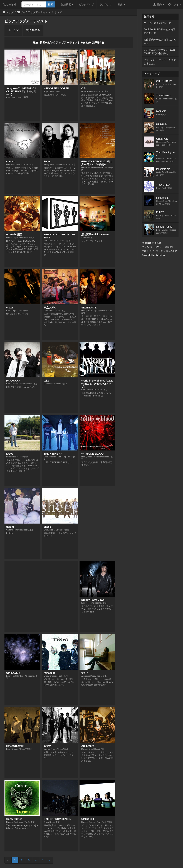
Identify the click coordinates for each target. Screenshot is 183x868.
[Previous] (8, 860)
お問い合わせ (171, 251)
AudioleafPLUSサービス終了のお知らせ (160, 31)
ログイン (175, 4)
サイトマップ (156, 251)
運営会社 (169, 247)
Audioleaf (9, 4)
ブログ (145, 251)
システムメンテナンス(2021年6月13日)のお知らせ (159, 51)
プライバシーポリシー (153, 247)
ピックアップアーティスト (35, 12)
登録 (159, 4)
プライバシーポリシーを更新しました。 (160, 62)
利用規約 (157, 243)
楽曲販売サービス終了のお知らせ (160, 41)
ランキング (106, 4)
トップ (10, 12)
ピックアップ (86, 4)
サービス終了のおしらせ (157, 23)
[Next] (50, 860)
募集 (121, 4)
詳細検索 (67, 4)
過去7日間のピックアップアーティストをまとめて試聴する (68, 43)
